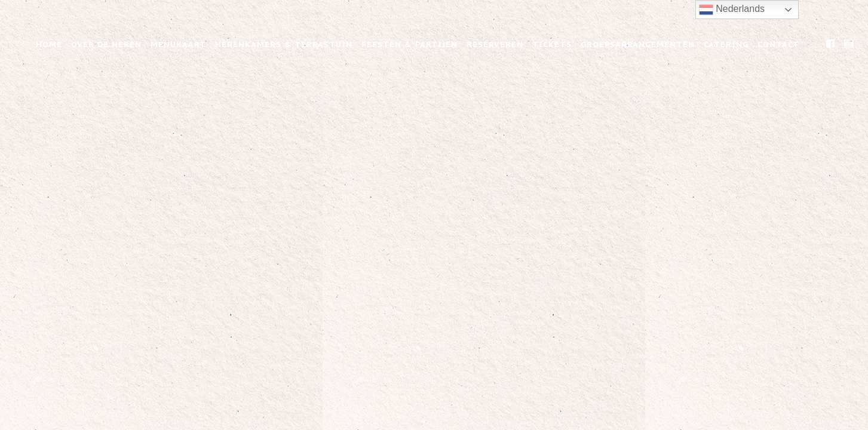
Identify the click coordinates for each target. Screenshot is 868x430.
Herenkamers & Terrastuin (284, 44)
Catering (726, 44)
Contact (778, 44)
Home (49, 44)
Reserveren (495, 44)
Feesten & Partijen (410, 44)
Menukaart (178, 44)
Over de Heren (106, 44)
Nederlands (732, 10)
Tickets (552, 44)
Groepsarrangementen (638, 44)
